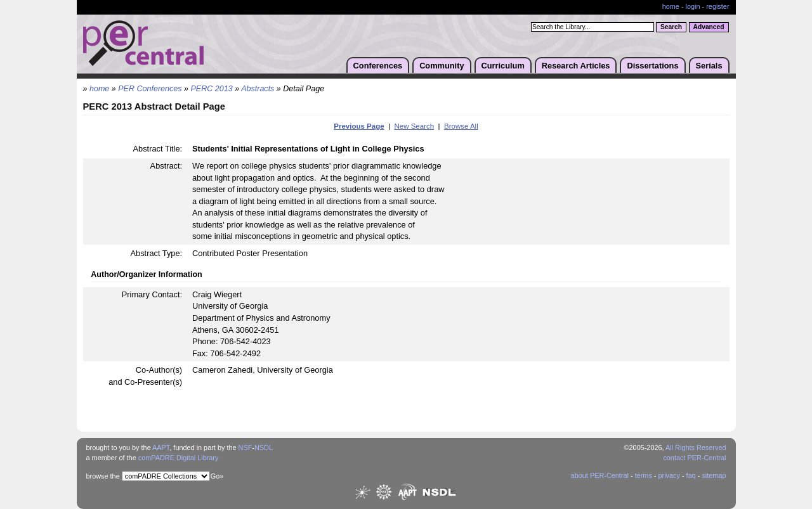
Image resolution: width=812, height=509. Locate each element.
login (693, 6)
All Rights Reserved (696, 448)
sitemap (714, 475)
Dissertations (652, 66)
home (671, 6)
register (717, 6)
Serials (709, 66)
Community (442, 66)
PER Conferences (150, 89)
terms (644, 475)
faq (691, 475)
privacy (669, 475)
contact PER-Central (694, 458)
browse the (103, 476)
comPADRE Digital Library (179, 458)
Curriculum (503, 66)
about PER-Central (600, 475)
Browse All (461, 126)
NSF (246, 448)
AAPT (161, 448)
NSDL (264, 448)
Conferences (378, 66)
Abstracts (258, 89)
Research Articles (576, 66)
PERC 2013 (212, 89)
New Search (414, 126)
